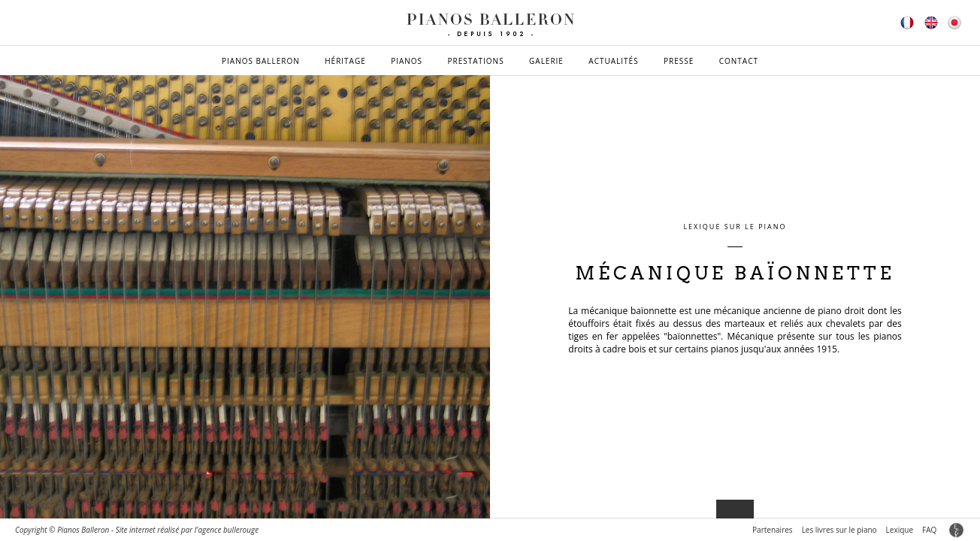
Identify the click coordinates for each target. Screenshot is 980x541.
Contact (739, 61)
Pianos (407, 61)
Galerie (546, 61)
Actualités (613, 61)
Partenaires (773, 530)
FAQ (929, 530)
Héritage (345, 61)
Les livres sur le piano (839, 530)
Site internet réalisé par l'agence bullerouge (188, 530)
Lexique (900, 530)
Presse (679, 61)
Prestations (475, 61)
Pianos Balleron (261, 61)
